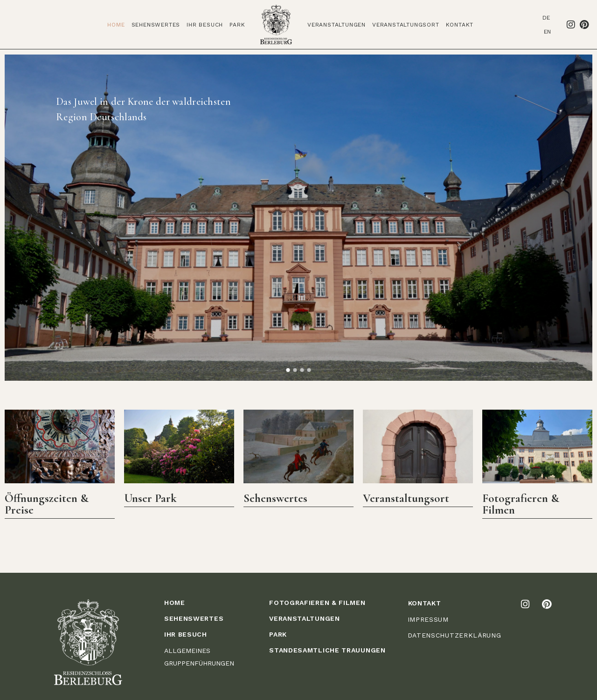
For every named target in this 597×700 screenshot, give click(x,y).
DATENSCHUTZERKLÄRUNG (455, 635)
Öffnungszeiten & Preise (47, 504)
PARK (278, 634)
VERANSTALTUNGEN (305, 618)
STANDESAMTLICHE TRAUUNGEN (327, 650)
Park (237, 25)
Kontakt (460, 25)
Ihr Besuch (205, 25)
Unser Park (150, 498)
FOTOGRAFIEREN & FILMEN (317, 603)
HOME (175, 603)
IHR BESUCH (186, 634)
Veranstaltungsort (406, 25)
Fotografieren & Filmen (521, 504)
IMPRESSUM (428, 619)
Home (116, 25)
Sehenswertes (156, 25)
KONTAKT (425, 603)
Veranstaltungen (337, 25)
